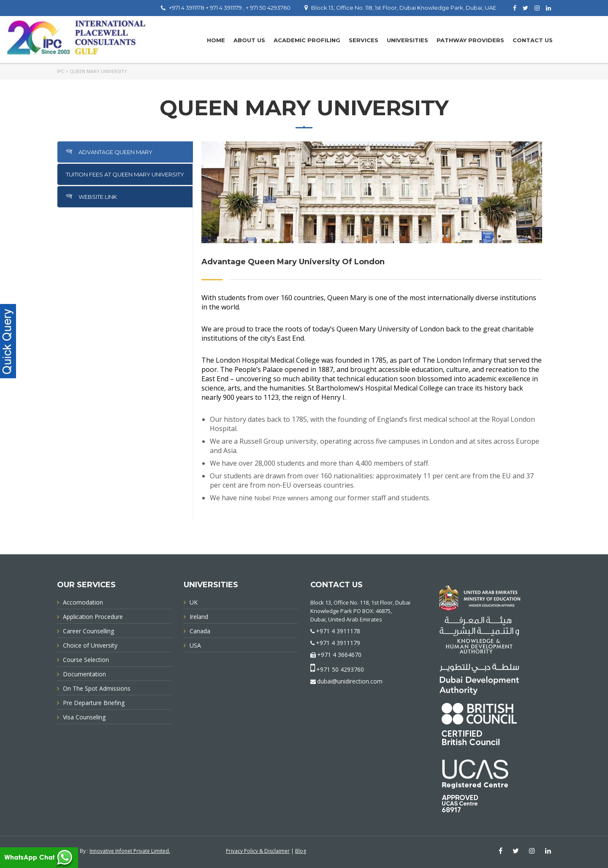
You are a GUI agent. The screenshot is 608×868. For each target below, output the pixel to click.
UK (194, 602)
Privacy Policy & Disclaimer (258, 851)
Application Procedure (93, 617)
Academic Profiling (307, 40)
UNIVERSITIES (407, 40)
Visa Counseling (84, 717)
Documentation (84, 674)
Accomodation (83, 602)
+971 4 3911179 (338, 643)
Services (364, 40)
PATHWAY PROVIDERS (470, 40)
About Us (249, 40)
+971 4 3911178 (338, 631)
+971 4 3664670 (339, 655)
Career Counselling (88, 631)
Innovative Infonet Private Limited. (130, 851)
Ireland (199, 617)
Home (216, 40)
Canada (200, 631)
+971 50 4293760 (340, 669)
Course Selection (86, 660)
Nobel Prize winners (281, 498)
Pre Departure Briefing (94, 703)
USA (195, 645)
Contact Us (533, 40)
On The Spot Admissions (97, 688)
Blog (301, 851)
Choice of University (90, 645)
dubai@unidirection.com (350, 681)
